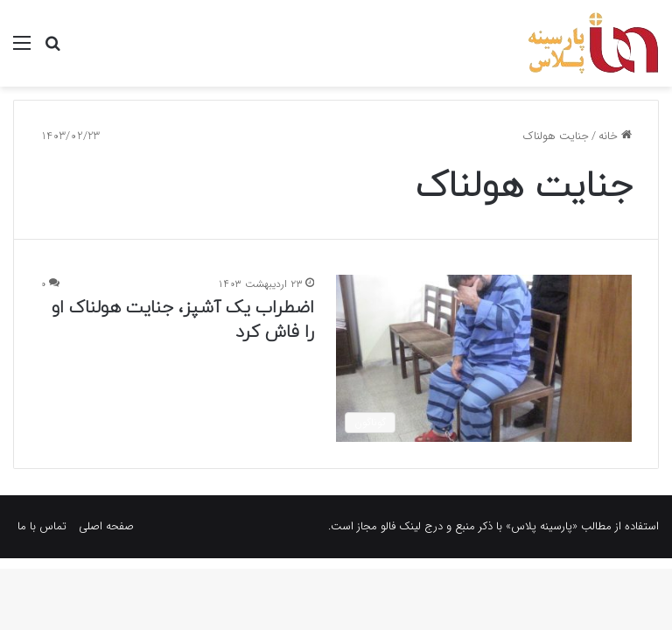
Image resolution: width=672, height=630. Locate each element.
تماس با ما (42, 526)
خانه (615, 136)
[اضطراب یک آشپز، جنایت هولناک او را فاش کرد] (484, 358)
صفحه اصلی (106, 526)
